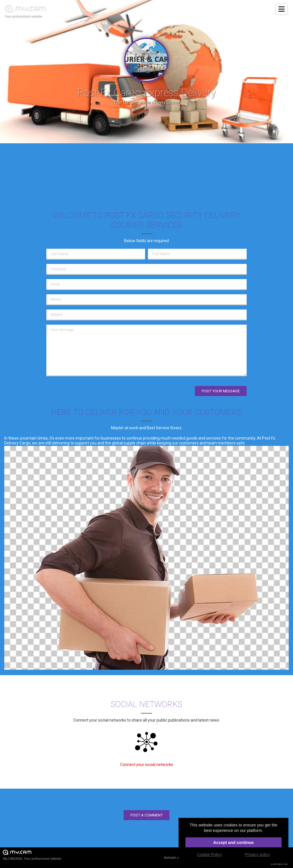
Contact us (279, 864)
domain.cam (174, 858)
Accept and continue (233, 842)
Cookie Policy (209, 855)
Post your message (221, 391)
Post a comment (147, 815)
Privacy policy (258, 855)
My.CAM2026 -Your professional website (32, 855)
